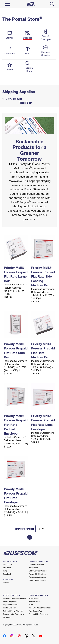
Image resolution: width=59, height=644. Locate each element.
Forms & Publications (38, 574)
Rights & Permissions (38, 580)
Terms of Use (34, 601)
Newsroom (33, 568)
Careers (6, 583)
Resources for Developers (14, 614)
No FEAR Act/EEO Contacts (40, 608)
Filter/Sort (25, 103)
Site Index (7, 568)
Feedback (7, 574)
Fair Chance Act (35, 611)
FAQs (5, 571)
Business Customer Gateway (15, 598)
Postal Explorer (9, 608)
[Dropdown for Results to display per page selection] (41, 529)
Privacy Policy (35, 598)
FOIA (31, 605)
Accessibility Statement (39, 614)
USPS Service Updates (38, 571)
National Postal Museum (13, 611)
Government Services (38, 577)
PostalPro (7, 617)
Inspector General (10, 605)
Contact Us (8, 564)
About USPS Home (37, 564)
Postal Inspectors (10, 601)
